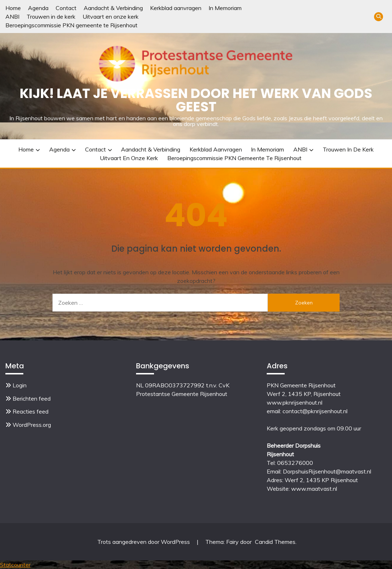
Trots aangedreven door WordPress (144, 542)
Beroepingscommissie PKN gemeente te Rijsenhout (71, 25)
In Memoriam (225, 8)
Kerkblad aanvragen (176, 8)
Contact (66, 8)
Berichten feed (32, 398)
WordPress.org (32, 425)
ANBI (12, 17)
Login (20, 385)
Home (13, 8)
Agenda (38, 8)
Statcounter (15, 565)
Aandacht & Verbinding (113, 8)
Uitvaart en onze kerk (111, 17)
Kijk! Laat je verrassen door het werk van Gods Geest (196, 100)
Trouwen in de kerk (51, 17)
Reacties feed (31, 411)
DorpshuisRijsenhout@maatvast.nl (327, 471)
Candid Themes (275, 542)
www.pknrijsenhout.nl (295, 402)
